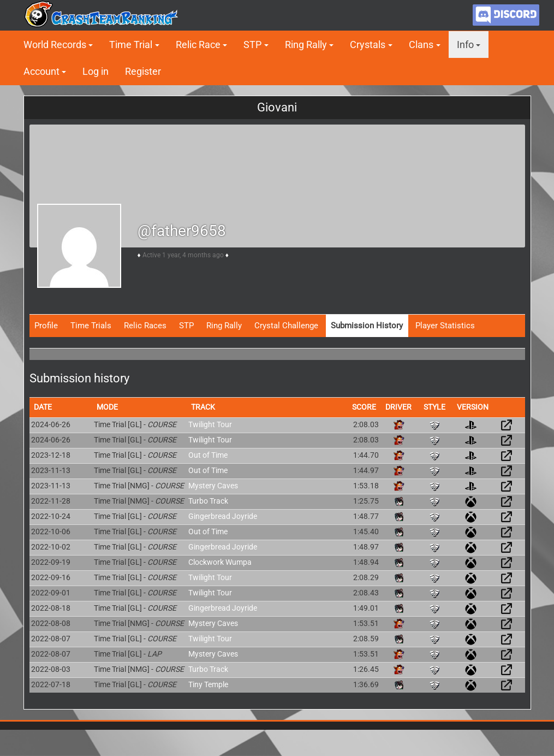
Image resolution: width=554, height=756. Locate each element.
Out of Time (208, 455)
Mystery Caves (213, 486)
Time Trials (91, 326)
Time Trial (131, 45)
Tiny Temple (208, 684)
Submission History (367, 326)
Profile (46, 326)
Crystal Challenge (286, 326)
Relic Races (145, 326)
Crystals (368, 45)
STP (252, 45)
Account (41, 71)
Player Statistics (445, 326)
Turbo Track (208, 501)
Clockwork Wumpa (220, 562)
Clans (421, 45)
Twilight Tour (210, 424)
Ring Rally (306, 45)
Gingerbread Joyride (223, 516)
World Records (55, 45)
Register (143, 71)
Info (465, 45)
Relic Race (198, 45)
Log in (96, 71)
